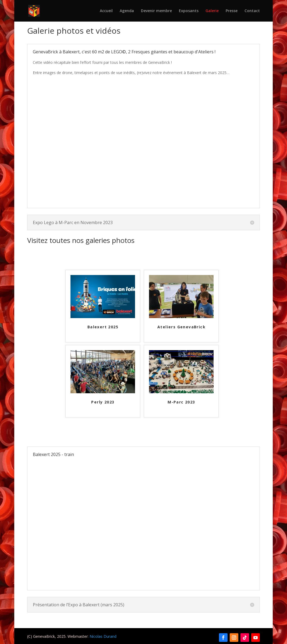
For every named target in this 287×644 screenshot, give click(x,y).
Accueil (106, 11)
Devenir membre (156, 11)
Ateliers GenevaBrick (181, 327)
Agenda (127, 11)
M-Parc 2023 (181, 402)
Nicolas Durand (103, 636)
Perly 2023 (103, 402)
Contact (252, 11)
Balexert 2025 (103, 327)
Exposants (189, 11)
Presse (232, 11)
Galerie (212, 11)
